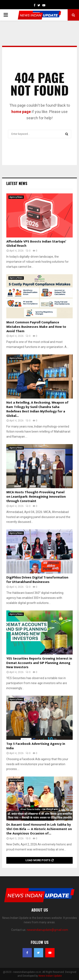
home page (21, 112)
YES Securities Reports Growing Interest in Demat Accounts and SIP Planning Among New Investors (39, 663)
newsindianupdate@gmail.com (47, 930)
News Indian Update (50, 976)
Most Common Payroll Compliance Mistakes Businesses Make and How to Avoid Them (36, 327)
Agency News (16, 197)
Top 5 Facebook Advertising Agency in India (36, 746)
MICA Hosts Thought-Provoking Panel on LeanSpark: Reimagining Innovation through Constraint (36, 497)
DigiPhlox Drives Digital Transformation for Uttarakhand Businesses (37, 580)
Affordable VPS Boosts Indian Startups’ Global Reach (36, 244)
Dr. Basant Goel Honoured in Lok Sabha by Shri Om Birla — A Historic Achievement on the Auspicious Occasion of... (39, 829)
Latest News (17, 183)
